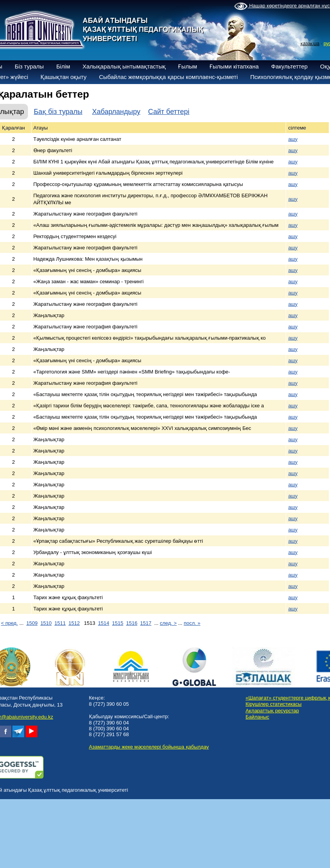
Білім (63, 66)
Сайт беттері (169, 112)
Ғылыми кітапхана (234, 66)
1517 (146, 623)
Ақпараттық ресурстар (272, 711)
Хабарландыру (116, 112)
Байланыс (258, 717)
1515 (118, 623)
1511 (60, 623)
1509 (32, 623)
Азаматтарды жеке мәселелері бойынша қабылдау (149, 747)
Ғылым (188, 66)
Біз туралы (29, 66)
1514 (104, 623)
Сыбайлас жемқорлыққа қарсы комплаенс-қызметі (168, 77)
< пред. (9, 623)
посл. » (192, 623)
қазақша (310, 44)
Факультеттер (290, 66)
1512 (74, 623)
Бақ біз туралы (58, 112)
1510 (46, 623)
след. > (168, 623)
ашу (293, 139)
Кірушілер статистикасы (274, 704)
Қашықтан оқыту (63, 77)
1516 (132, 623)
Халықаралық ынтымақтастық (124, 66)
